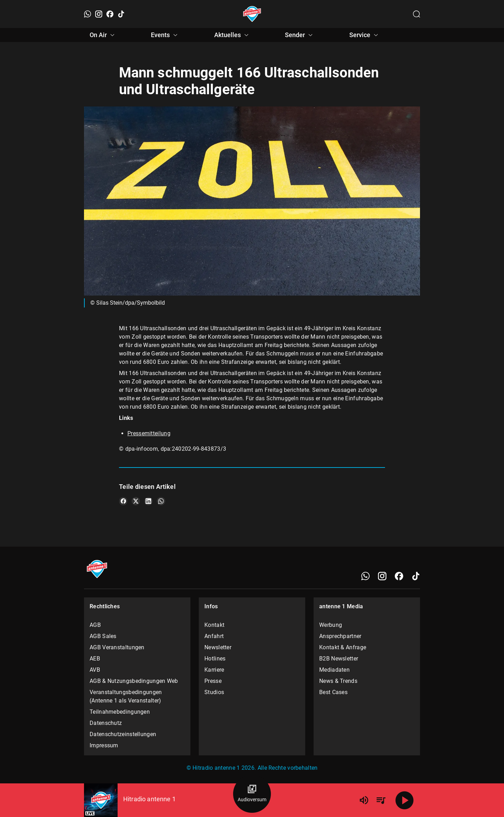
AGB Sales (103, 636)
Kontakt (214, 625)
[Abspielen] (405, 800)
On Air (103, 35)
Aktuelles (232, 35)
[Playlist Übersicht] (381, 800)
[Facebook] (110, 14)
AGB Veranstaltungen (117, 647)
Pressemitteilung (149, 433)
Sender (300, 35)
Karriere (214, 670)
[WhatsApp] (87, 14)
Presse (213, 681)
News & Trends (338, 681)
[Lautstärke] (364, 800)
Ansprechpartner (340, 636)
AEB (95, 659)
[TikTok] (121, 14)
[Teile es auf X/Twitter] (136, 501)
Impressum (104, 745)
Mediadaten (334, 670)
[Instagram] (99, 14)
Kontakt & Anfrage (343, 647)
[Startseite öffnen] (252, 14)
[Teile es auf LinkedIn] (148, 501)
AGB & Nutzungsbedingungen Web (134, 681)
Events (165, 35)
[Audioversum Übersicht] (252, 794)
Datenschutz (106, 723)
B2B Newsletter (339, 659)
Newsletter (218, 647)
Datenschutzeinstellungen (123, 734)
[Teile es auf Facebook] (123, 501)
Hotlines (215, 659)
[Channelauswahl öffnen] (416, 14)
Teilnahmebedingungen (120, 712)
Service (365, 35)
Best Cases (333, 692)
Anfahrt (214, 636)
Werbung (331, 625)
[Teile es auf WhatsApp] (161, 501)
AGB (95, 625)
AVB (95, 670)
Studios (214, 692)
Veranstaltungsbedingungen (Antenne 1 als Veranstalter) (126, 696)
